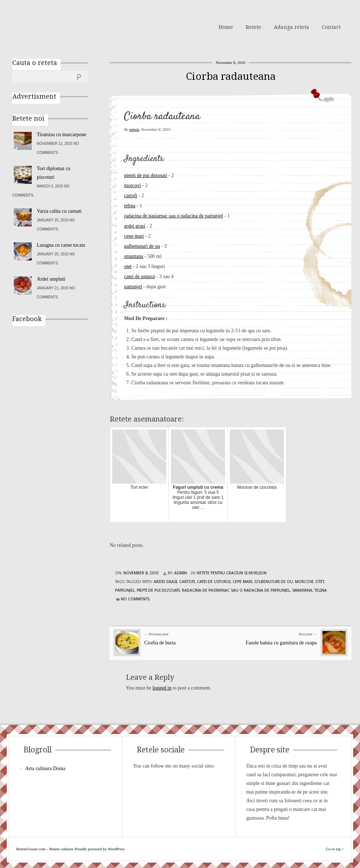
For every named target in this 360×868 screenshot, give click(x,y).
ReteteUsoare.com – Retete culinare (64, 26)
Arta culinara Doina (45, 768)
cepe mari (134, 236)
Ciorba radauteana (231, 76)
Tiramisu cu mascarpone (62, 135)
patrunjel (133, 287)
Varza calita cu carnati (59, 211)
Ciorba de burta (160, 643)
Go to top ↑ (335, 849)
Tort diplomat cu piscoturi (54, 173)
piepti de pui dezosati (146, 175)
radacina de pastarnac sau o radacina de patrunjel (174, 216)
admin (134, 129)
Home (226, 27)
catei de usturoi (140, 277)
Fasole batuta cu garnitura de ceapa (281, 643)
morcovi (133, 185)
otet (128, 266)
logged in (162, 688)
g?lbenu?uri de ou (274, 582)
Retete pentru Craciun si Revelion (232, 573)
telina (130, 206)
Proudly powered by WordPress (100, 849)
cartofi (131, 196)
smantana (134, 256)
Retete (253, 27)
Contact (331, 27)
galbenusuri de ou (142, 246)
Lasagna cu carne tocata (61, 245)
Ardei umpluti (51, 279)
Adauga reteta (291, 27)
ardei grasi (135, 226)
